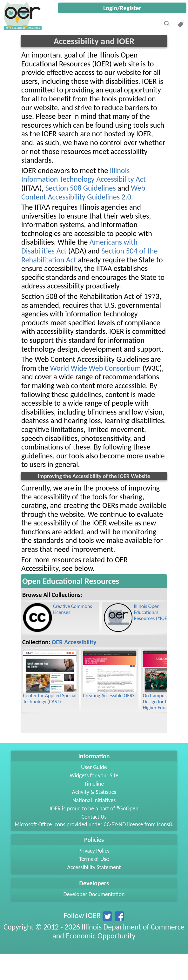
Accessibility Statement (94, 867)
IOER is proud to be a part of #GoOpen (94, 808)
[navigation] (22, 28)
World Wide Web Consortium (96, 368)
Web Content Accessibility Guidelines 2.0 (83, 192)
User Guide (94, 767)
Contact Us (94, 817)
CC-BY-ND (115, 824)
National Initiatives (94, 800)
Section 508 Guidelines (81, 188)
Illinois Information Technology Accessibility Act (84, 175)
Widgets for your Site (94, 775)
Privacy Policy (94, 851)
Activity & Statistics (94, 792)
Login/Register (122, 8)
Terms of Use (94, 859)
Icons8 (164, 824)
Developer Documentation (94, 894)
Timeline (94, 784)
